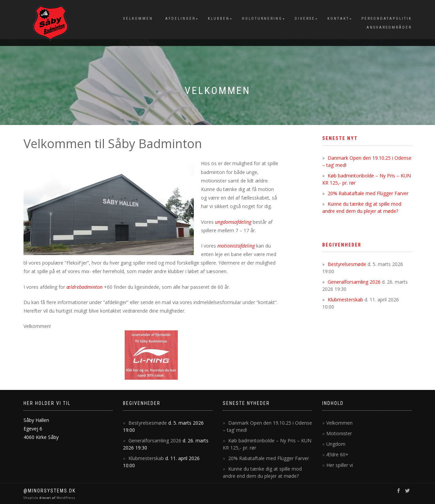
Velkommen (138, 19)
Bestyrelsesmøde (347, 264)
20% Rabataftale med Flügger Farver (368, 193)
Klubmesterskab (345, 300)
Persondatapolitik (387, 19)
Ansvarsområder (389, 27)
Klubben (219, 19)
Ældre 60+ (337, 454)
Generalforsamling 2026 (354, 282)
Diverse (305, 19)
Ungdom (336, 444)
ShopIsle (32, 498)
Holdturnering (262, 19)
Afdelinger (180, 19)
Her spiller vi (340, 465)
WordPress (65, 498)
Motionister (339, 433)
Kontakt (338, 19)
